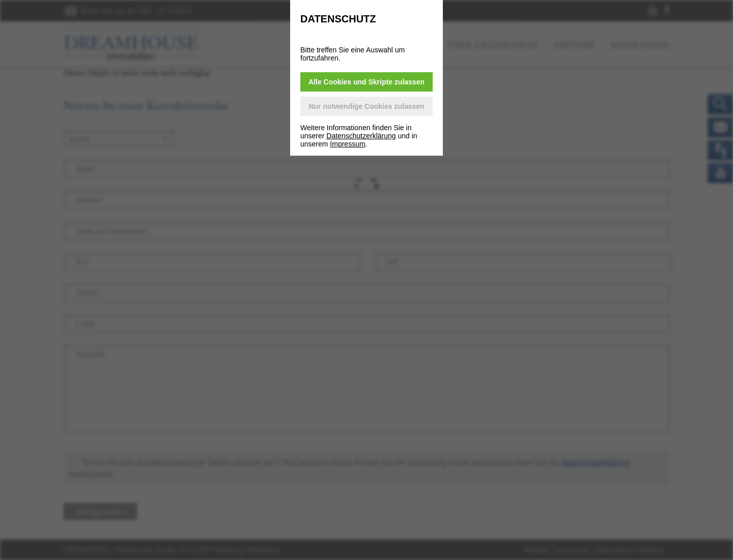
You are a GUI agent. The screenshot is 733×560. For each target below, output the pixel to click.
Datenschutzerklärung (361, 136)
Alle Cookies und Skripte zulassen (366, 82)
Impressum (347, 144)
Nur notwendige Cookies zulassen (366, 106)
